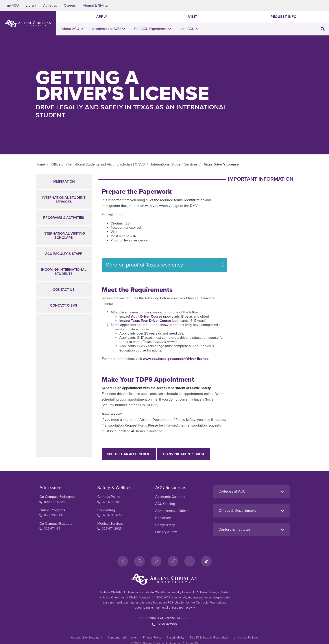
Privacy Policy (152, 638)
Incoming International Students (64, 272)
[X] (156, 561)
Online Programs (52, 510)
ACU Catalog (165, 504)
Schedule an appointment (129, 454)
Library (31, 6)
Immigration (64, 182)
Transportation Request (184, 454)
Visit (193, 17)
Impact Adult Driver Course (141, 316)
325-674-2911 (109, 502)
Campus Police (109, 497)
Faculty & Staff (166, 532)
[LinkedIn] (190, 561)
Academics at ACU (108, 29)
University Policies (246, 638)
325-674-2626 (110, 515)
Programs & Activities (64, 218)
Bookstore (163, 518)
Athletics (50, 6)
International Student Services (64, 200)
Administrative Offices (172, 511)
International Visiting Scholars (64, 236)
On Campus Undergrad (57, 497)
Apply (102, 17)
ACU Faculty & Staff (64, 254)
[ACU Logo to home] (28, 23)
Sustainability (176, 638)
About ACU (72, 29)
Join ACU (189, 29)
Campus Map (165, 525)
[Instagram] (139, 561)
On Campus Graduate (56, 524)
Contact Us (64, 290)
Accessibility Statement (87, 638)
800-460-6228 (52, 502)
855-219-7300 (51, 515)
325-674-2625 (109, 529)
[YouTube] (173, 561)
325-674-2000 (164, 624)
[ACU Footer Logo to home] (164, 579)
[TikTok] (206, 561)
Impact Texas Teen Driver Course (145, 321)
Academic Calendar (170, 497)
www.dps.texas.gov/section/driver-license (176, 359)
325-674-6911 (51, 529)
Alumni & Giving (95, 6)
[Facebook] (123, 561)
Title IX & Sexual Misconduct (209, 638)
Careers (70, 6)
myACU (13, 6)
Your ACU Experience (152, 29)
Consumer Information (123, 638)
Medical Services (110, 524)
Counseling (106, 510)
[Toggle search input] (323, 29)
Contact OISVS (64, 305)
